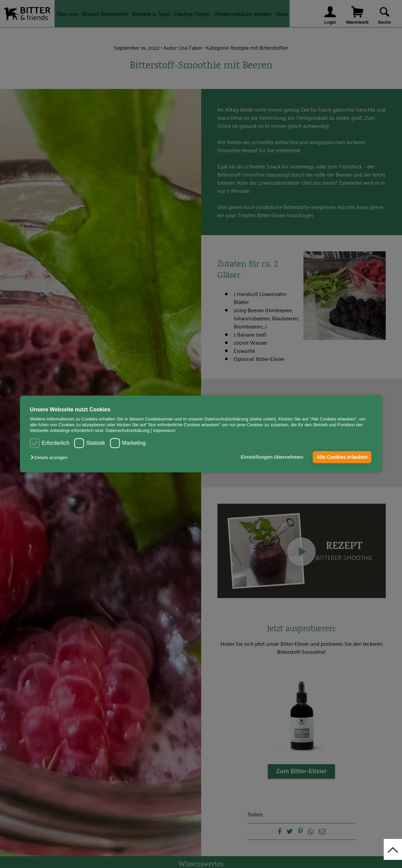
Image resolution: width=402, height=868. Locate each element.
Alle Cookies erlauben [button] (342, 457)
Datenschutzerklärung (128, 431)
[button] (51, 458)
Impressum (164, 431)
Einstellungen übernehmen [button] (272, 457)
